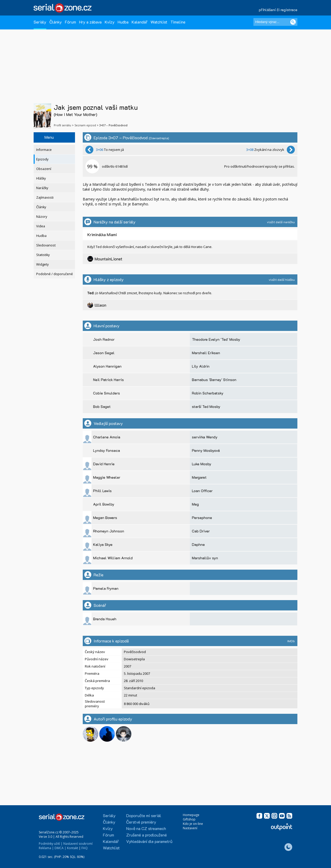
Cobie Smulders (107, 393)
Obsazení (44, 169)
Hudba (123, 22)
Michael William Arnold (113, 558)
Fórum (70, 22)
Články (56, 22)
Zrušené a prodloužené (146, 835)
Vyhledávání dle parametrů (149, 841)
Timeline (178, 22)
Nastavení (190, 828)
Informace (44, 150)
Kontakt (73, 848)
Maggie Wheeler (107, 477)
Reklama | (46, 848)
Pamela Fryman (106, 588)
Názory (42, 217)
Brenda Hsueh (105, 619)
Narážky (42, 188)
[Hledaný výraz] (275, 22)
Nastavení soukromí (78, 844)
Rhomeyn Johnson (109, 531)
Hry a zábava (90, 22)
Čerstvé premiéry (141, 822)
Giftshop (189, 819)
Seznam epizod (85, 125)
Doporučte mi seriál (144, 815)
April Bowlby (104, 504)
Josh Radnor (104, 339)
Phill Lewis (102, 491)
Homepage (191, 815)
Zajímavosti (45, 197)
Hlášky (41, 178)
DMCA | (60, 848)
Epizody (42, 159)
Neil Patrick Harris (108, 380)
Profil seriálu (62, 125)
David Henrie (104, 464)
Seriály (40, 22)
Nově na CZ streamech (146, 828)
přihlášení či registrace (278, 10)
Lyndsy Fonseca (107, 450)
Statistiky (43, 255)
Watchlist (159, 22)
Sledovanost (46, 245)
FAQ (85, 848)
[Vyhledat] (293, 22)
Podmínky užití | (51, 844)
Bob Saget (102, 406)
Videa (41, 226)
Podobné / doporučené (55, 274)
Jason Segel (104, 353)
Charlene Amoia (107, 437)
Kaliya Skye (103, 544)
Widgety (42, 264)
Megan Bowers (105, 518)
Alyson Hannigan (107, 366)
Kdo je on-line (193, 824)
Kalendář (140, 22)
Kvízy (110, 22)
